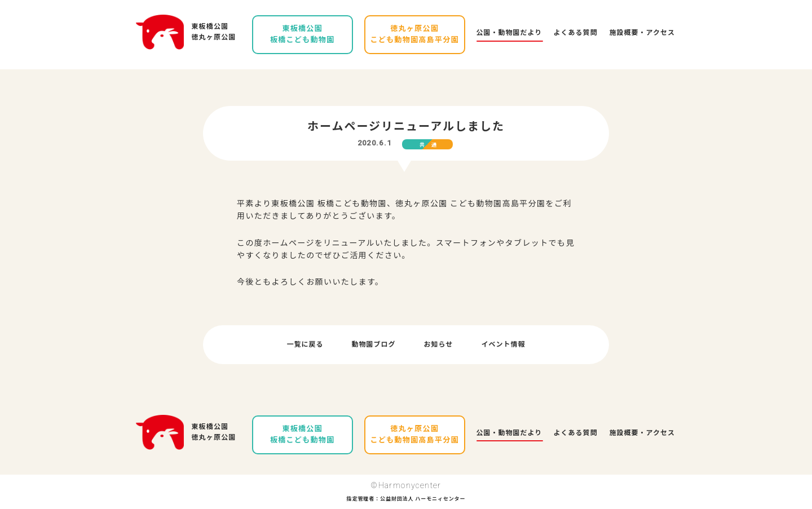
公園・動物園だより (509, 33)
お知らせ (439, 344)
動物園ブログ (374, 344)
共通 (431, 145)
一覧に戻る (305, 344)
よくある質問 (576, 33)
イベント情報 (503, 344)
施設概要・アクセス (642, 33)
